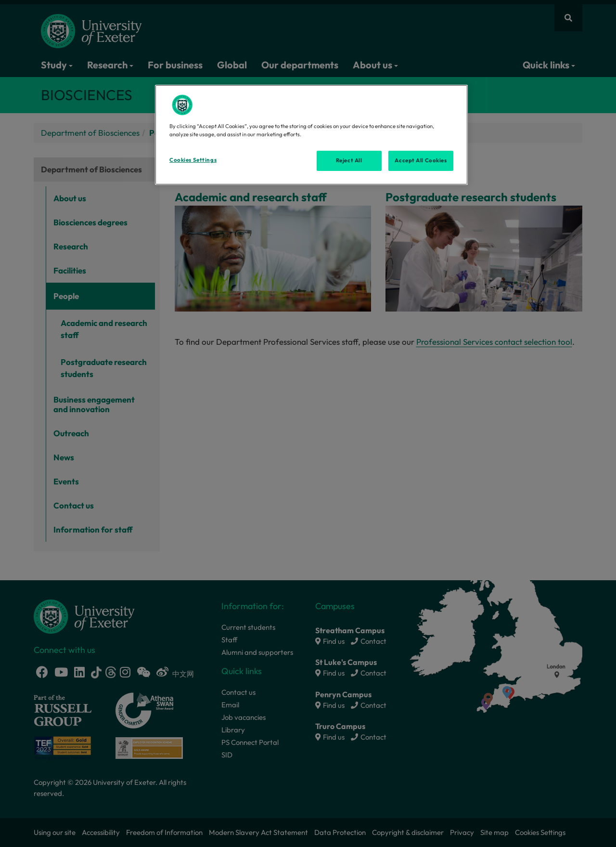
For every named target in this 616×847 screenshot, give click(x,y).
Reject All (349, 160)
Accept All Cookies (421, 160)
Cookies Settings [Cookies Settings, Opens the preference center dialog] (193, 160)
